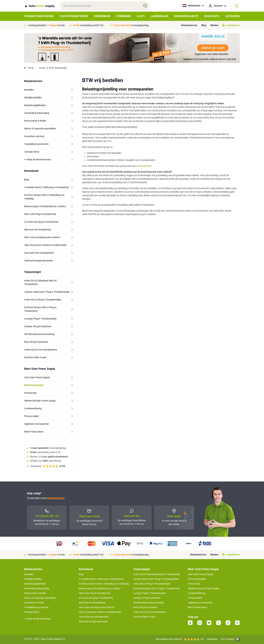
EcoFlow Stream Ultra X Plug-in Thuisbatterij (156, 588)
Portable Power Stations (39, 16)
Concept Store (32, 612)
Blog (204, 25)
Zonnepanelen (102, 16)
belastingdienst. (144, 166)
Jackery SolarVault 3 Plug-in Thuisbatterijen (156, 579)
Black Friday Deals (197, 607)
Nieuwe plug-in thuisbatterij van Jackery (100, 588)
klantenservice (56, 498)
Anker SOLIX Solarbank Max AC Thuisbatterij (157, 574)
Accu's (141, 16)
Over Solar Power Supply (201, 574)
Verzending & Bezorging (37, 588)
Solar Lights (212, 16)
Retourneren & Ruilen (35, 593)
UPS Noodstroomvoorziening (148, 603)
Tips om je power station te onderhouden (100, 612)
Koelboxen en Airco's (186, 16)
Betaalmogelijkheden (35, 584)
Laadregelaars (159, 16)
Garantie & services (34, 603)
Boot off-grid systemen (145, 607)
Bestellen (29, 574)
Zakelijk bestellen (33, 579)
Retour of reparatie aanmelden (40, 598)
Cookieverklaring (197, 593)
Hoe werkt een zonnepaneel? (94, 617)
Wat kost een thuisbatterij (92, 603)
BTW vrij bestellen (197, 579)
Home (42, 68)
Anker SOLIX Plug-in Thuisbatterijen (152, 584)
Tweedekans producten (36, 607)
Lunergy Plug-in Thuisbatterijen (150, 593)
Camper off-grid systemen (147, 598)
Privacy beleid (195, 598)
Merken (214, 25)
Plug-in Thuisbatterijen (74, 16)
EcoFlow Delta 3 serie (144, 617)
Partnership (194, 584)
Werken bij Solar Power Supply (204, 588)
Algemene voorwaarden (200, 603)
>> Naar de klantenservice (38, 619)
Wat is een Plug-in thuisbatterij (95, 593)
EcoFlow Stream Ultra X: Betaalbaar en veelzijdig (104, 584)
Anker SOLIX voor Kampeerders (150, 612)
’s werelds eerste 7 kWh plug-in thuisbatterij (101, 579)
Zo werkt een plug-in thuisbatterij (96, 598)
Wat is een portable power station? (97, 607)
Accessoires (233, 16)
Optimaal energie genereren (93, 621)
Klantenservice (189, 25)
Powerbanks (124, 16)
